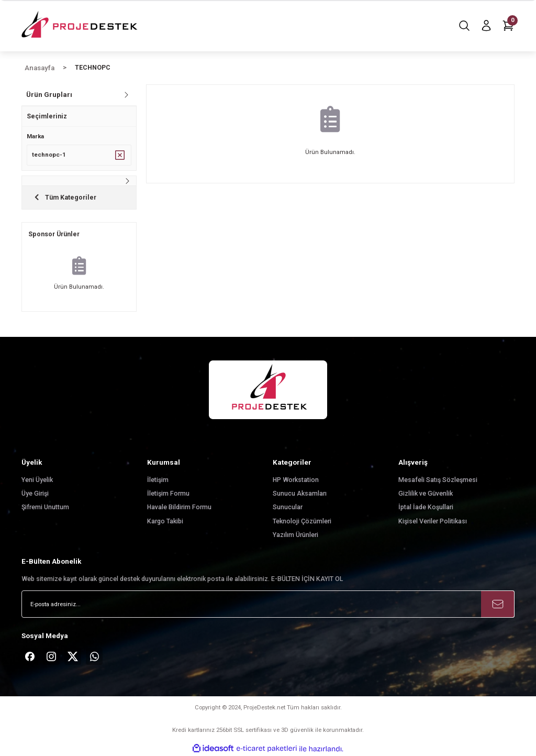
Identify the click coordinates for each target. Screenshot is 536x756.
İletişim (158, 480)
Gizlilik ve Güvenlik (426, 494)
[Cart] (508, 26)
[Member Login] (486, 26)
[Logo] (80, 26)
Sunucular (288, 507)
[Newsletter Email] (268, 604)
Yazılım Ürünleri (295, 535)
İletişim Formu (168, 494)
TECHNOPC (93, 68)
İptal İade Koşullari (426, 507)
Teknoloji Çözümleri (302, 521)
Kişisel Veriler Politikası (433, 521)
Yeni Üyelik (37, 480)
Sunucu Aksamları (300, 494)
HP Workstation (296, 480)
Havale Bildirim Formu (179, 507)
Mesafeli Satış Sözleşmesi (438, 480)
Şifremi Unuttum (45, 507)
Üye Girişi (35, 494)
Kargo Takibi (165, 521)
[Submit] (498, 604)
